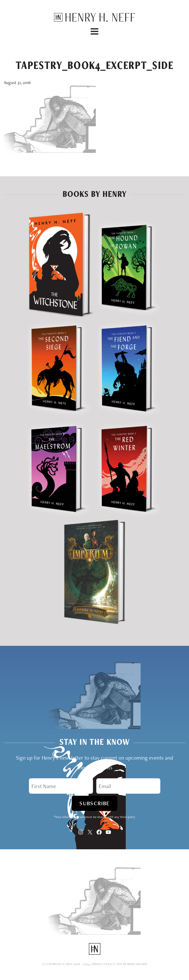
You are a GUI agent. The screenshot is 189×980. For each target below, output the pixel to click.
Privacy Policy (103, 964)
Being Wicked (137, 964)
